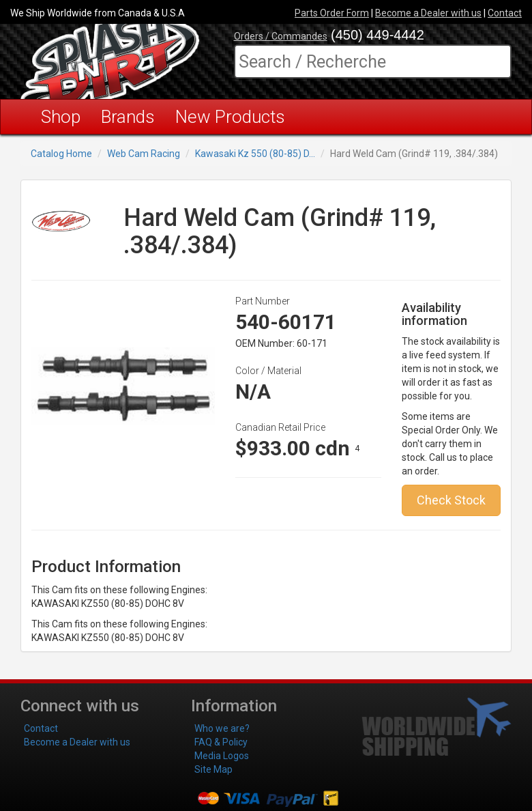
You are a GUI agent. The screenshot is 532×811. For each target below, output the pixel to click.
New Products (230, 117)
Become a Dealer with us (428, 13)
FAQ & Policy (221, 742)
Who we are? (222, 728)
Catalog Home (61, 154)
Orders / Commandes (281, 36)
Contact (505, 13)
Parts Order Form (332, 13)
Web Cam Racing (144, 154)
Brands (128, 117)
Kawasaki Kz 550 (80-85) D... (255, 154)
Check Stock (451, 500)
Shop (61, 117)
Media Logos (222, 756)
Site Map (213, 769)
